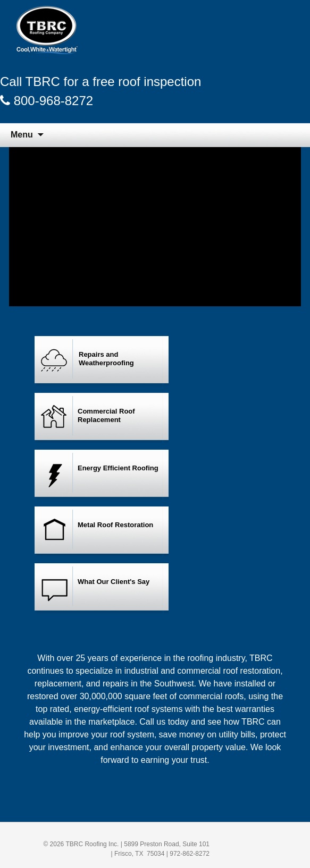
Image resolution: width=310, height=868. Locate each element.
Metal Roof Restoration (115, 525)
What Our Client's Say (114, 582)
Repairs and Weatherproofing (106, 359)
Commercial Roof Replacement (106, 415)
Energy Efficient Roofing (118, 468)
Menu (22, 135)
